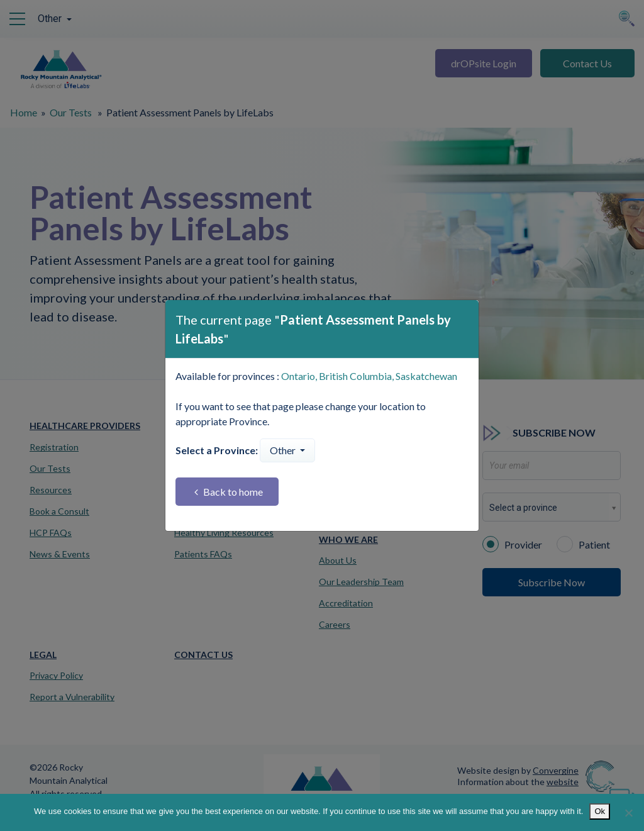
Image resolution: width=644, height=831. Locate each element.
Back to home (229, 492)
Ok (600, 811)
